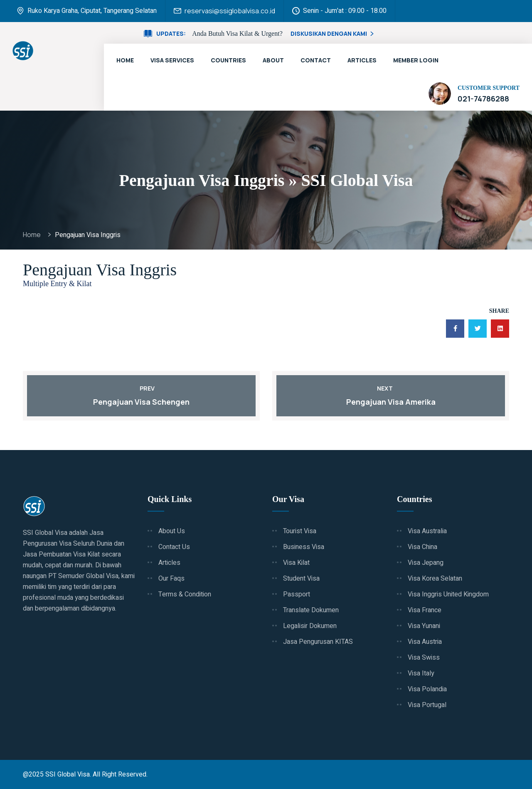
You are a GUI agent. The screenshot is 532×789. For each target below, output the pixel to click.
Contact (316, 60)
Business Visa (304, 547)
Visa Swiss (424, 658)
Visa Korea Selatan (435, 579)
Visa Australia (427, 531)
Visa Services (172, 60)
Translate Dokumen (311, 610)
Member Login (416, 60)
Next (391, 388)
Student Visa (301, 579)
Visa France (425, 610)
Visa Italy (421, 673)
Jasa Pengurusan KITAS (318, 642)
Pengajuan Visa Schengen (141, 402)
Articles (362, 60)
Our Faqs (171, 579)
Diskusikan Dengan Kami (333, 33)
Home (125, 60)
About (273, 60)
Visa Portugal (427, 705)
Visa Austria (425, 642)
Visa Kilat (296, 563)
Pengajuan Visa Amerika (391, 402)
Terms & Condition (185, 594)
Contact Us (174, 547)
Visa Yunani (424, 626)
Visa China (422, 547)
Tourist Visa (300, 531)
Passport (297, 594)
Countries (228, 60)
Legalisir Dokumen (310, 626)
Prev (141, 388)
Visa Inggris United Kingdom (448, 594)
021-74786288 (483, 99)
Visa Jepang (426, 563)
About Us (172, 531)
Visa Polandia (427, 689)
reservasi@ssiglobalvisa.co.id (230, 11)
